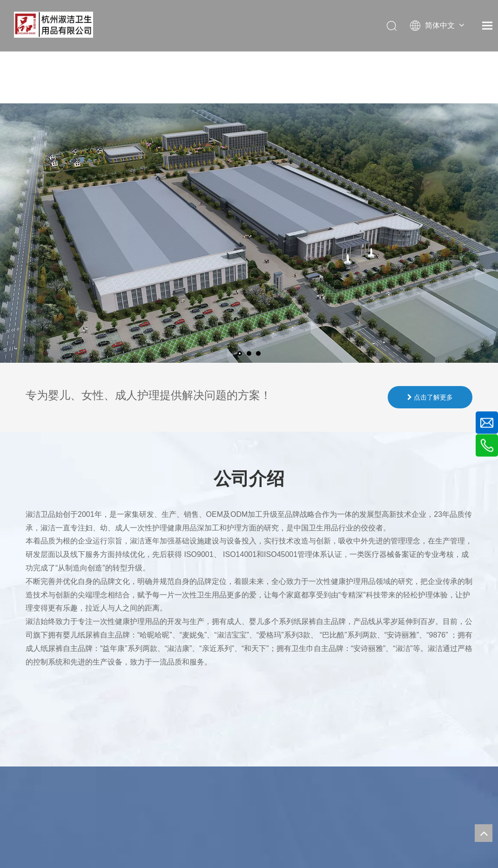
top (484, 833)
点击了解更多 (430, 397)
